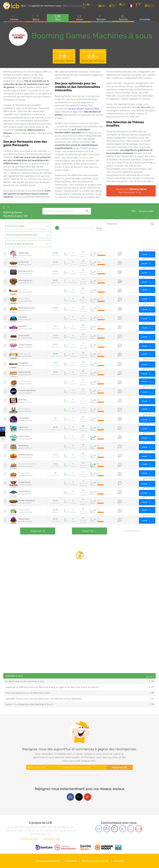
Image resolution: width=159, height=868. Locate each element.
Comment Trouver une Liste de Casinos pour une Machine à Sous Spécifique (79, 699)
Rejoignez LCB (119, 767)
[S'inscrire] (140, 6)
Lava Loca (23, 427)
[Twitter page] (115, 829)
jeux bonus (83, 157)
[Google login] (88, 797)
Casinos (14, 18)
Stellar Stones (25, 491)
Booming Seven (25, 280)
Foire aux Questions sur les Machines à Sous (79, 693)
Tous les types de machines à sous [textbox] (22, 235)
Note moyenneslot (64, 56)
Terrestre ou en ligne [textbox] (16, 226)
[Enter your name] (44, 767)
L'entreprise (20, 130)
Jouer (147, 255)
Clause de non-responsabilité (47, 861)
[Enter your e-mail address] (84, 767)
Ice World (22, 317)
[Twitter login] (79, 797)
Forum (80, 18)
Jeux (58, 18)
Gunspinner (23, 363)
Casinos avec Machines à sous (131, 191)
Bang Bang (23, 446)
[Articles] (90, 6)
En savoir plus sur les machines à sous (79, 681)
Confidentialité (71, 861)
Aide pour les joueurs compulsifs (96, 861)
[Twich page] (123, 829)
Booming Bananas (26, 308)
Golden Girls (24, 253)
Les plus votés (146, 211)
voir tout (150, 676)
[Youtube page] (139, 829)
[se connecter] (150, 6)
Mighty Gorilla (24, 372)
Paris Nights (24, 418)
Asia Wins (23, 326)
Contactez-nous (52, 839)
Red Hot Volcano (26, 455)
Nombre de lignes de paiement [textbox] (20, 244)
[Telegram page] (99, 829)
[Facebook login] (70, 797)
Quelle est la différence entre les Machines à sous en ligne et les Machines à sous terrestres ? (79, 687)
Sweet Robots (25, 482)
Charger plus (38, 531)
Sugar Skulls (24, 335)
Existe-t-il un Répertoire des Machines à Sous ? (79, 704)
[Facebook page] (107, 829)
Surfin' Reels (24, 436)
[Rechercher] (88, 208)
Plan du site (119, 861)
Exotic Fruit (23, 262)
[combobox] (28, 226)
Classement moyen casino (93, 56)
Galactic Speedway (27, 390)
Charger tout (83, 531)
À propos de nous (29, 839)
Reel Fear (23, 400)
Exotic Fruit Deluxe (27, 501)
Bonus (36, 18)
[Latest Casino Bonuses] (12, 6)
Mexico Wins (24, 519)
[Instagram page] (131, 829)
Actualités (145, 18)
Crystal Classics (25, 345)
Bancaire (101, 18)
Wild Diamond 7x (26, 271)
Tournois (123, 18)
